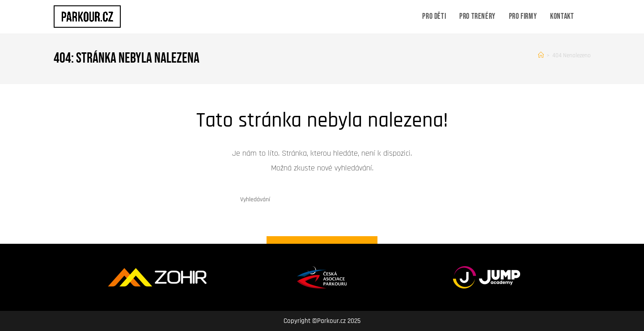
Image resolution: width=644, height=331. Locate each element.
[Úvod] (541, 55)
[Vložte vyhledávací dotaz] (322, 200)
